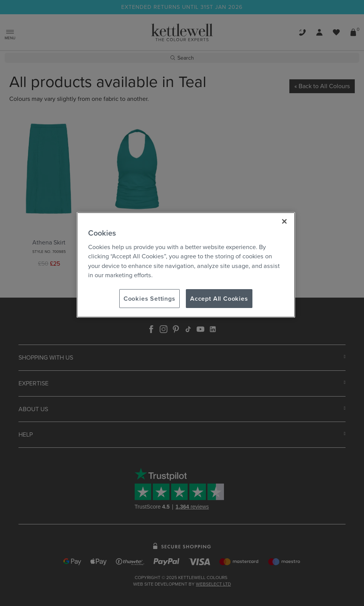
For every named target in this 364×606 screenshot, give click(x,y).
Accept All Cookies (219, 298)
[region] (186, 265)
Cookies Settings (149, 298)
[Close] (284, 221)
